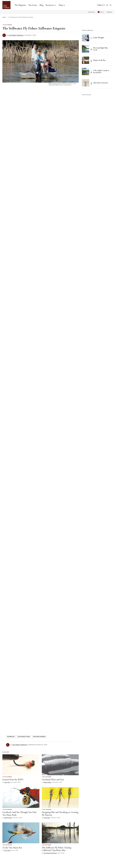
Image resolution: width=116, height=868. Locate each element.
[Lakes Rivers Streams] (86, 83)
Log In (102, 12)
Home (4, 17)
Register (109, 12)
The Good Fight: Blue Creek (100, 49)
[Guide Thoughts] (86, 38)
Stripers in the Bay (99, 60)
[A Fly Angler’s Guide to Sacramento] (86, 72)
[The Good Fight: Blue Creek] (86, 49)
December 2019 (11, 737)
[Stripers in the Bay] (86, 60)
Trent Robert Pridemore (39, 737)
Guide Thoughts (99, 38)
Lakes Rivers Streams (100, 83)
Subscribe (91, 12)
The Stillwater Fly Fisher (24, 737)
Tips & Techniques (7, 25)
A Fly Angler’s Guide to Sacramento (101, 71)
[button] (107, 5)
